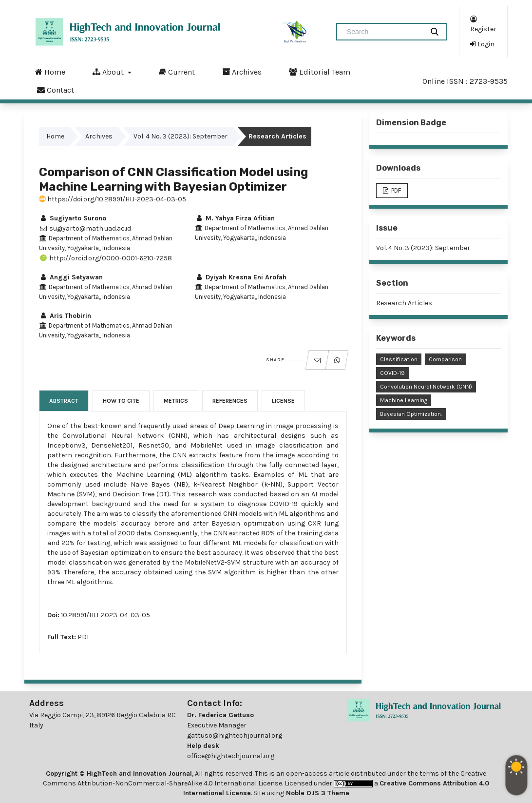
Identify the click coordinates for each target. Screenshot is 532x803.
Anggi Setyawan (71, 277)
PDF (84, 637)
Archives (242, 72)
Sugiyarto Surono (73, 218)
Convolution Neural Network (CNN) (426, 387)
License (283, 401)
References (230, 401)
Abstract (64, 401)
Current (177, 72)
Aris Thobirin (65, 316)
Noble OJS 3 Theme (317, 793)
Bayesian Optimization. (411, 414)
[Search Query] (384, 32)
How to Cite (121, 401)
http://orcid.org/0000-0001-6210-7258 (105, 258)
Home (50, 72)
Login (482, 44)
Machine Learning (404, 400)
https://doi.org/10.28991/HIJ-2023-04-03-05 (113, 199)
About (109, 72)
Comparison (445, 359)
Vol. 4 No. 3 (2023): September (180, 136)
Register (483, 24)
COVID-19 (392, 373)
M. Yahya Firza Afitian (235, 218)
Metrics (176, 401)
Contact (56, 90)
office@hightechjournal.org (231, 756)
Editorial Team (320, 72)
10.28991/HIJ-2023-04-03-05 (105, 615)
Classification (399, 359)
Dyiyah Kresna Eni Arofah (241, 277)
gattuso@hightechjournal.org (235, 735)
